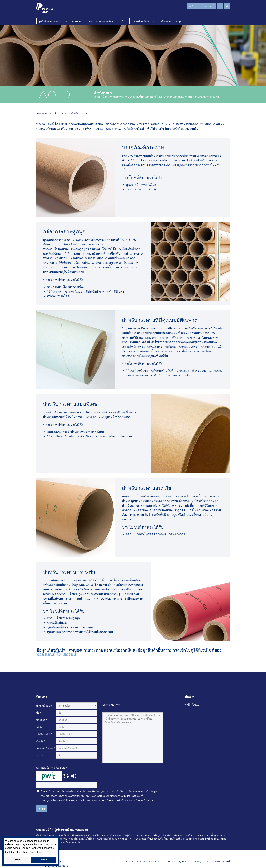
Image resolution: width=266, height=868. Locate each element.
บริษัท (39, 727)
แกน (66, 21)
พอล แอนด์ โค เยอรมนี (56, 654)
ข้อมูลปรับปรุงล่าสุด (171, 21)
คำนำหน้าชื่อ (44, 706)
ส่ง (43, 809)
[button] (66, 776)
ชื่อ (39, 713)
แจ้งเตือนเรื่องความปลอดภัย (52, 768)
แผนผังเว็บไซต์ (222, 861)
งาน (155, 21)
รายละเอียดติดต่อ (140, 21)
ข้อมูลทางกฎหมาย (178, 861)
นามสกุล (42, 720)
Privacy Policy (201, 861)
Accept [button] (44, 860)
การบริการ (122, 21)
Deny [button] (18, 860)
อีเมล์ (40, 755)
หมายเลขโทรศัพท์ (46, 748)
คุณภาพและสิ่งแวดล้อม (101, 21)
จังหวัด (41, 741)
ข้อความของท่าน (111, 707)
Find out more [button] (37, 852)
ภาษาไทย (208, 6)
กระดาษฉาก (79, 21)
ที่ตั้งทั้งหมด (193, 705)
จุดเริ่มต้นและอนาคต (49, 21)
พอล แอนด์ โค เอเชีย (47, 113)
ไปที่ (193, 6)
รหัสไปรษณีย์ (44, 734)
